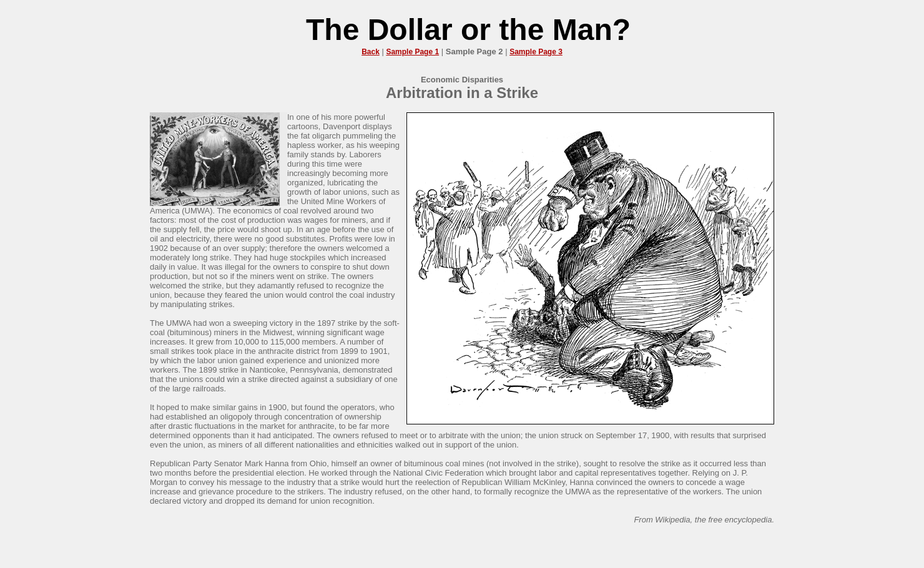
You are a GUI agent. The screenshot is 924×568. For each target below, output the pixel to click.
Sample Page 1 (412, 52)
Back (371, 52)
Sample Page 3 (536, 52)
